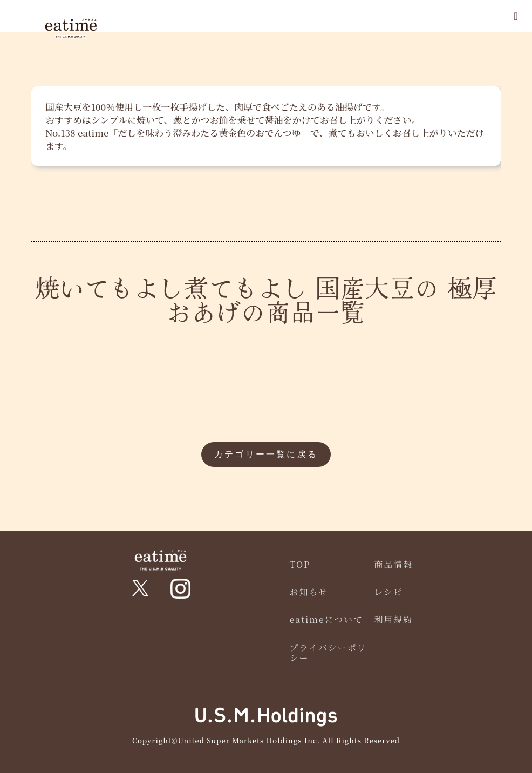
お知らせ (309, 592)
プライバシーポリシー (328, 653)
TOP (300, 564)
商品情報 (393, 564)
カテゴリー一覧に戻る (266, 454)
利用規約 (393, 619)
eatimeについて (327, 619)
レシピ (388, 592)
